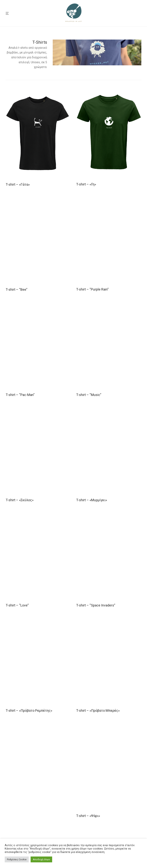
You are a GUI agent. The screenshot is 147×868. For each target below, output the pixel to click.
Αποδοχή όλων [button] (41, 859)
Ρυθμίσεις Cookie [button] (17, 859)
